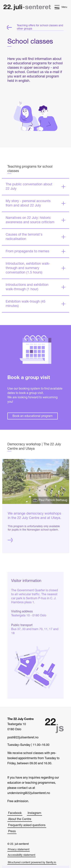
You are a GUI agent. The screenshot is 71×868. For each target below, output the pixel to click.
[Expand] (35, 200)
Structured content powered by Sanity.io (32, 863)
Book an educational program (33, 430)
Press (12, 831)
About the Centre (20, 819)
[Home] (27, 8)
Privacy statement (19, 850)
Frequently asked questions (27, 825)
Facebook (15, 813)
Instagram (34, 813)
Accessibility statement (21, 855)
